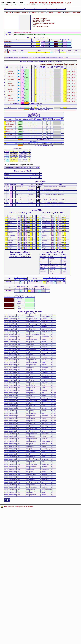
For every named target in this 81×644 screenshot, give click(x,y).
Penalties (34, 12)
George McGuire (10, 123)
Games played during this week (30, 312)
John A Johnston (10, 83)
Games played (76, 12)
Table (42, 12)
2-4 (51, 52)
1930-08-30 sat (69, 71)
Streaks (51, 12)
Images (11, 5)
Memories (22, 5)
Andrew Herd (11, 74)
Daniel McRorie (9, 131)
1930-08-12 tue (69, 98)
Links (53, 5)
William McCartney (8, 42)
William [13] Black (10, 130)
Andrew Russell (9, 133)
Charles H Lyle (9, 135)
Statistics (34, 5)
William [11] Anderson (11, 136)
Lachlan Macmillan (11, 98)
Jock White (11, 92)
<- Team (6, 9)
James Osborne (9, 126)
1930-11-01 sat (74, 83)
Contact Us (11, 507)
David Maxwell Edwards (11, 121)
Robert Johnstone (11, 89)
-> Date (47, 9)
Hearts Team (8, 12)
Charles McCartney (10, 138)
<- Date (16, 9)
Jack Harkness (10, 71)
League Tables (37, 210)
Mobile (28, 5)
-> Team (57, 9)
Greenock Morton (21, 52)
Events (59, 12)
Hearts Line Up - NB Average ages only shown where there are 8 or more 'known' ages (40, 61)
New (49, 5)
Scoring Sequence (17, 148)
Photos (17, 5)
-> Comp (37, 9)
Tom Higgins (11, 86)
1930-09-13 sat (74, 71)
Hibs (45, 5)
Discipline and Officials (23, 171)
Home (3, 5)
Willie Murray (11, 101)
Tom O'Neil (11, 77)
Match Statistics (19, 295)
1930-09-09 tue (74, 80)
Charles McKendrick (10, 125)
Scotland (40, 5)
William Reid (11, 80)
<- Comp (26, 9)
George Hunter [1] (10, 128)
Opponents (17, 12)
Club (7, 5)
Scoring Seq (25, 12)
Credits (17, 507)
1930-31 (12, 52)
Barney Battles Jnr (11, 95)
